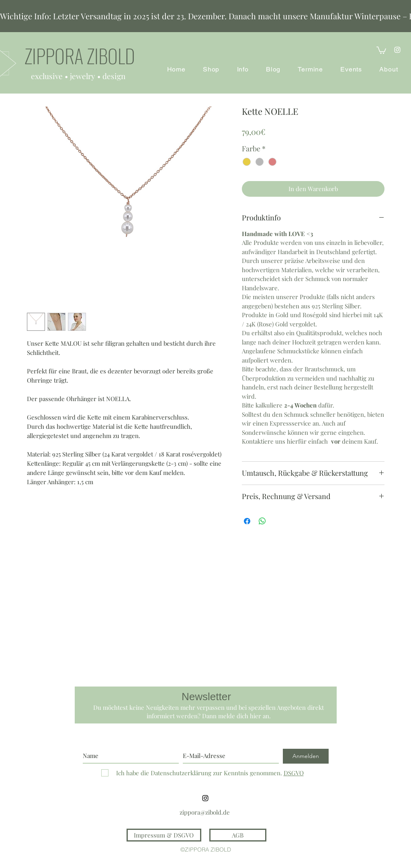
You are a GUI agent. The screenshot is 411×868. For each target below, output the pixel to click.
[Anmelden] (306, 756)
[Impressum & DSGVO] (164, 835)
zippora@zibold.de (205, 812)
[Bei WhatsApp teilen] (262, 521)
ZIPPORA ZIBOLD (80, 56)
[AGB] (238, 835)
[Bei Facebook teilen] (247, 521)
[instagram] (397, 50)
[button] (381, 50)
